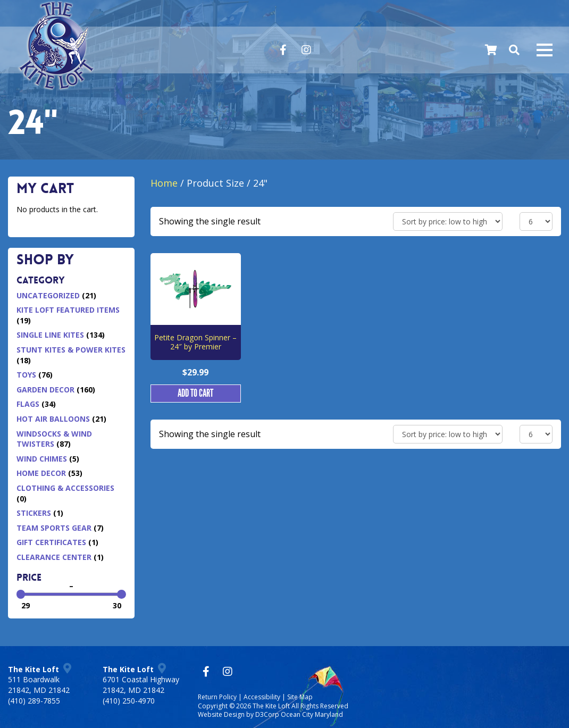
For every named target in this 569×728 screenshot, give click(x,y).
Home (164, 183)
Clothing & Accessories (65, 488)
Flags (28, 404)
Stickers (34, 513)
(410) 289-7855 (34, 701)
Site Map (300, 697)
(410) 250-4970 (129, 701)
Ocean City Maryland (312, 714)
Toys (26, 375)
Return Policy (217, 697)
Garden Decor (45, 390)
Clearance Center (54, 557)
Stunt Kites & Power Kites (71, 350)
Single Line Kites (50, 335)
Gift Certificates (51, 542)
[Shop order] (448, 221)
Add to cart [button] (195, 394)
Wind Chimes (42, 459)
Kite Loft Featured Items (68, 310)
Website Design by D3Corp (239, 714)
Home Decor (41, 473)
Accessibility (262, 697)
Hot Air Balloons (53, 419)
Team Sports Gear (54, 528)
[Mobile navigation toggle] (545, 50)
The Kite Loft (271, 706)
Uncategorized (48, 295)
